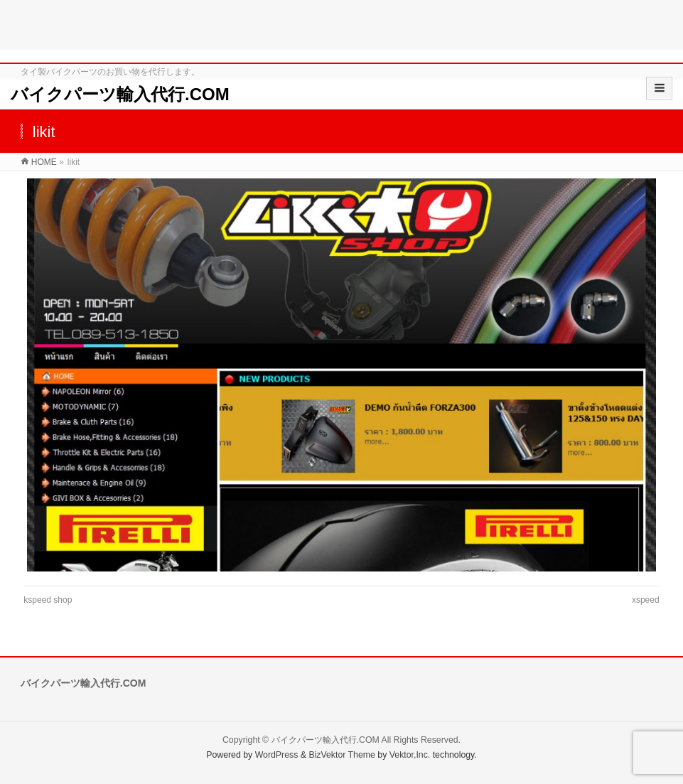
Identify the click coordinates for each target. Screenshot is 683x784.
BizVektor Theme (342, 755)
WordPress (277, 755)
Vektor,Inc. (410, 755)
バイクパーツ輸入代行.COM (120, 94)
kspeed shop (48, 600)
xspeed (646, 600)
